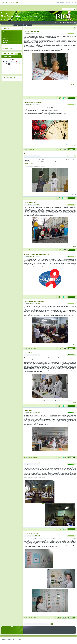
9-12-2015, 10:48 (36, 156)
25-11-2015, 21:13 (36, 464)
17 (42, 624)
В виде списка (16, 54)
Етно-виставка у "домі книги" (32, 31)
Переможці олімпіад (29, 163)
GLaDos (30, 104)
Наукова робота (6, 36)
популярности (43, 28)
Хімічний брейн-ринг (30, 353)
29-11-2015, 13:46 (36, 355)
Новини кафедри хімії (34, 198)
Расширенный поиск (7, 46)
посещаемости (50, 28)
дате (38, 28)
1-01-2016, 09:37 (36, 104)
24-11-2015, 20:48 (36, 536)
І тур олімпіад (28, 410)
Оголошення (32, 149)
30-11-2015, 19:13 (36, 304)
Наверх (52, 624)
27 (46, 624)
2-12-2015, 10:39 (36, 256)
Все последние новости (8, 48)
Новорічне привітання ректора (32, 102)
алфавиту (63, 28)
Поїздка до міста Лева (30, 203)
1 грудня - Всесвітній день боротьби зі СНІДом (37, 254)
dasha (30, 33)
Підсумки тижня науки (30, 154)
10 (29, 624)
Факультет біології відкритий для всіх (34, 302)
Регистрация (14, 2)
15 (39, 624)
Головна (4, 32)
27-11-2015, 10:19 (36, 413)
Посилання (5, 38)
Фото (74, 246)
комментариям (57, 28)
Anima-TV (73, 84)
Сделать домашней (72, 2)
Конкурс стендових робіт (31, 534)
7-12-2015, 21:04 (36, 205)
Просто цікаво (32, 98)
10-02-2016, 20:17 (36, 33)
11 (31, 624)
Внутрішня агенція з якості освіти (10, 34)
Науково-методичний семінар (32, 462)
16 (41, 624)
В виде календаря (19, 54)
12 (33, 624)
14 (37, 624)
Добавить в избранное (61, 2)
